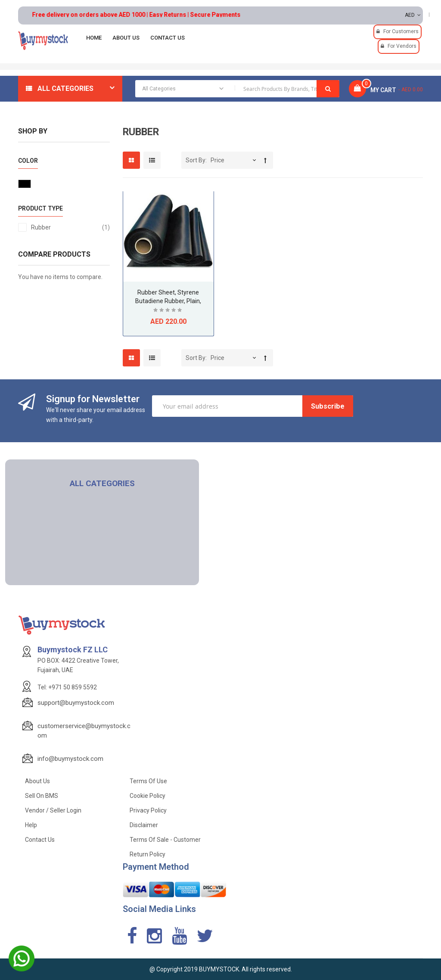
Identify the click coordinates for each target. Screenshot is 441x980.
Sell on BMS (42, 796)
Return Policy (148, 854)
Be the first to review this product (168, 311)
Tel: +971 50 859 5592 (67, 687)
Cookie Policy (148, 796)
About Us (37, 781)
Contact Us (40, 840)
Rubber (70, 227)
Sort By (196, 160)
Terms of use (148, 781)
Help (31, 825)
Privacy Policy (148, 810)
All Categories (65, 88)
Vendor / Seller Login (53, 810)
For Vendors (402, 46)
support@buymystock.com (76, 703)
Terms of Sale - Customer (165, 840)
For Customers (401, 31)
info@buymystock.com (70, 759)
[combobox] (237, 89)
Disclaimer (144, 825)
